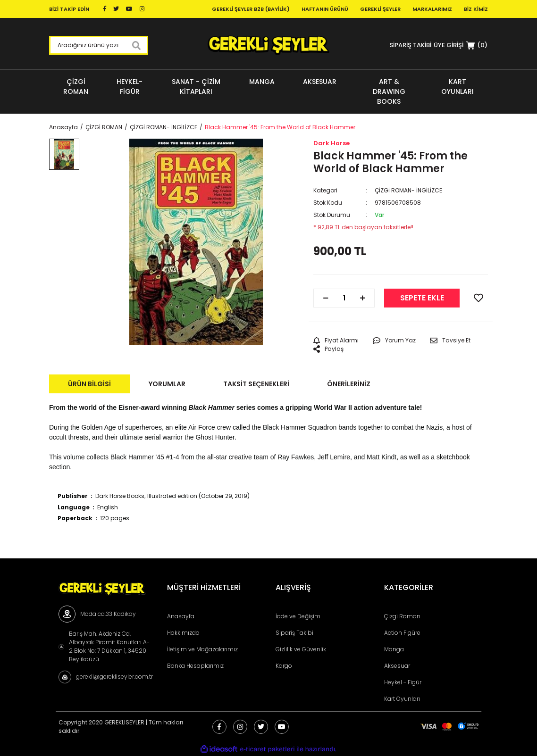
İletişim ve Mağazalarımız (202, 649)
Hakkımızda (183, 633)
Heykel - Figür (403, 682)
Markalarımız (432, 9)
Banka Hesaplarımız (195, 666)
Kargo (284, 666)
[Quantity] (344, 298)
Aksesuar (397, 666)
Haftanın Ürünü (325, 9)
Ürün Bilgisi (89, 384)
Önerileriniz (349, 384)
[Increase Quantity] (362, 298)
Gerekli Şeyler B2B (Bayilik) (251, 9)
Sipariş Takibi (294, 633)
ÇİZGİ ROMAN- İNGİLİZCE (408, 190)
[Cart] (477, 45)
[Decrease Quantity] (326, 298)
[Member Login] (449, 45)
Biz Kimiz (476, 9)
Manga (394, 649)
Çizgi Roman (402, 616)
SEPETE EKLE (422, 298)
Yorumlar (167, 384)
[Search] (99, 45)
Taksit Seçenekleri (256, 384)
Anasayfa (181, 616)
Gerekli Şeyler (380, 9)
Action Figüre (402, 633)
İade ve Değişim (298, 616)
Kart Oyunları (402, 699)
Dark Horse (331, 143)
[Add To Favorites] (478, 298)
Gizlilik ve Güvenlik (301, 649)
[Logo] (268, 45)
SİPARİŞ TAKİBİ (410, 45)
